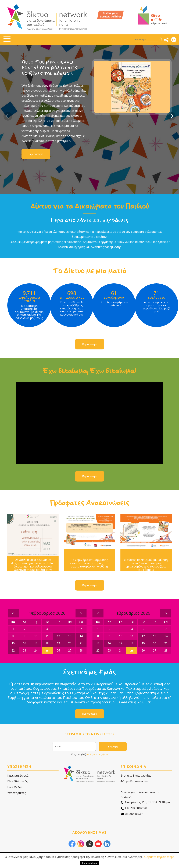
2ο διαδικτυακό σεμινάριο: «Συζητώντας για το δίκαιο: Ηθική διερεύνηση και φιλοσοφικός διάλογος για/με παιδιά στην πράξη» (33, 567)
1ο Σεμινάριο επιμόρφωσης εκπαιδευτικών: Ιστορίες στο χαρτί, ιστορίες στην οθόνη (89, 563)
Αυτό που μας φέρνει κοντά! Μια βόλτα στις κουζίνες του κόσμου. (50, 68)
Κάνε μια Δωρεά (18, 776)
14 (81, 636)
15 (13, 643)
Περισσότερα (36, 154)
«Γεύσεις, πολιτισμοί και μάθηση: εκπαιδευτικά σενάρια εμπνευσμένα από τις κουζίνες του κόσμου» (146, 565)
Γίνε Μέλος (15, 787)
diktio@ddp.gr (132, 814)
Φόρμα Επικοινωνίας (134, 781)
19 (58, 643)
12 (58, 636)
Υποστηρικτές (17, 793)
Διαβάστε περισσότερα (159, 857)
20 (70, 643)
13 (70, 636)
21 (81, 643)
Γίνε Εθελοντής (17, 781)
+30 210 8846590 (134, 808)
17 (36, 643)
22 (13, 650)
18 (47, 643)
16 (24, 643)
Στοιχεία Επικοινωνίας (136, 776)
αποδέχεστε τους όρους (97, 754)
